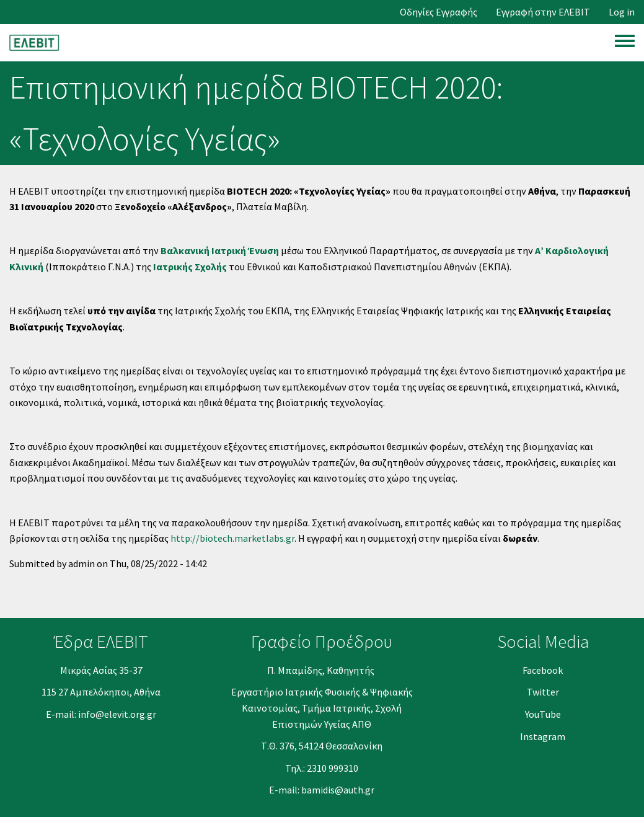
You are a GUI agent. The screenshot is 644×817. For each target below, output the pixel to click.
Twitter (543, 692)
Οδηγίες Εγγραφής (439, 12)
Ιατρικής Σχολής (190, 267)
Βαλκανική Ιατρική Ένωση (220, 250)
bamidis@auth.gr (338, 790)
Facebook (543, 670)
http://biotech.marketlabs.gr (232, 538)
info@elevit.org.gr (117, 714)
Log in (622, 12)
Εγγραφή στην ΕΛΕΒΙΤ (543, 12)
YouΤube (543, 714)
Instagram (543, 736)
